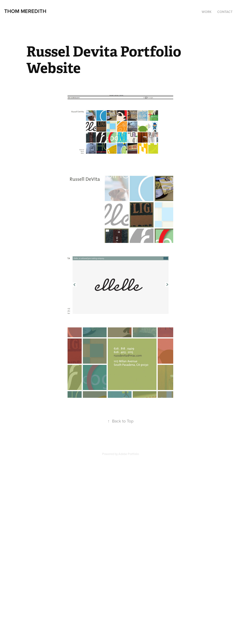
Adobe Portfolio (129, 454)
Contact (225, 12)
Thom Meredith (25, 11)
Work (207, 12)
